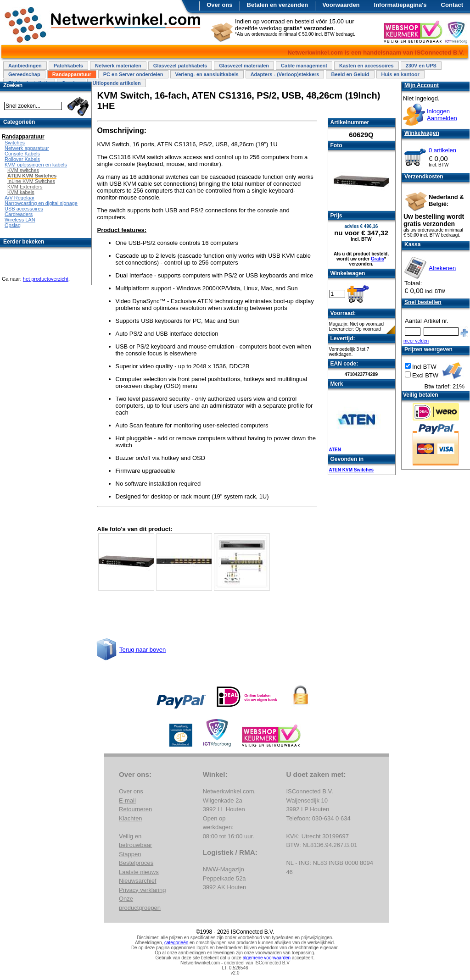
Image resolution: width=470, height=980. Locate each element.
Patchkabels (68, 66)
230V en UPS (421, 66)
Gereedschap (24, 74)
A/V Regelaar (20, 198)
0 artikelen (442, 150)
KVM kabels (21, 192)
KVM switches (23, 170)
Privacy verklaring (143, 890)
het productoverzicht (46, 279)
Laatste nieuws (139, 872)
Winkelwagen (422, 133)
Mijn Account (422, 85)
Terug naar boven (143, 650)
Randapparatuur (72, 74)
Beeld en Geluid (350, 74)
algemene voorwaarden (267, 958)
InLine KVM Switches (31, 181)
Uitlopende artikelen (116, 83)
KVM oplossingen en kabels (36, 165)
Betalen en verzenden (278, 5)
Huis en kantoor (400, 74)
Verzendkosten (424, 177)
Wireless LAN (20, 220)
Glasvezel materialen (244, 66)
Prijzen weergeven (428, 349)
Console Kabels (22, 154)
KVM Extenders (25, 187)
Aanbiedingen (25, 66)
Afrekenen (442, 268)
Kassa (412, 244)
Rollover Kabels (22, 159)
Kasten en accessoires (366, 66)
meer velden (416, 341)
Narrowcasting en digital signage (41, 203)
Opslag (13, 225)
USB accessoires (24, 209)
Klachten (131, 818)
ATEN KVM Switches (352, 470)
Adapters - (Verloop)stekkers (285, 74)
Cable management (304, 66)
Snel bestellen (423, 302)
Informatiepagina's (400, 5)
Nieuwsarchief (138, 881)
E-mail (127, 800)
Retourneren (135, 809)
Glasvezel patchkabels (180, 66)
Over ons (219, 5)
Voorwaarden (341, 5)
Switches (15, 143)
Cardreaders (19, 214)
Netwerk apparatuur (27, 148)
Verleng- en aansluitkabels (207, 74)
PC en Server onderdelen (133, 74)
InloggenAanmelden (442, 115)
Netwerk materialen (118, 66)
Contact (452, 5)
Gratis (378, 259)
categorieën (176, 943)
